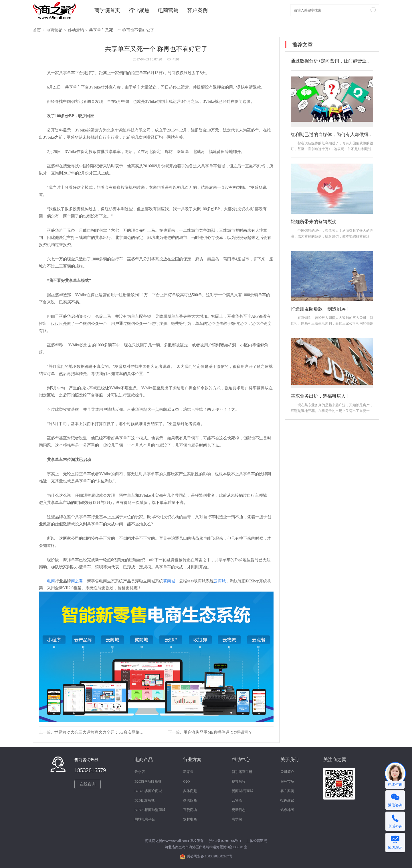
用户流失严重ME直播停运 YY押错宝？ (218, 732)
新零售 (188, 772)
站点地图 (287, 810)
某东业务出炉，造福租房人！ (320, 396)
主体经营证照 (257, 841)
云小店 (140, 772)
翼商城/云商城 (242, 791)
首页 (37, 30)
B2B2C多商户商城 (148, 791)
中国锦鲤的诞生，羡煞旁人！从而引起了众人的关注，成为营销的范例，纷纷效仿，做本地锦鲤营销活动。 (332, 236)
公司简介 (287, 772)
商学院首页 (107, 10)
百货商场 (190, 810)
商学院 (237, 819)
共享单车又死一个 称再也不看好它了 (122, 30)
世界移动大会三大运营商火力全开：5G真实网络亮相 (101, 732)
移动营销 (76, 30)
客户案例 (197, 10)
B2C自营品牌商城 (148, 781)
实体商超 (190, 791)
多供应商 (190, 800)
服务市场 (287, 781)
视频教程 (239, 781)
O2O (186, 781)
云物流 (237, 800)
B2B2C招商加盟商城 (150, 810)
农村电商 (190, 819)
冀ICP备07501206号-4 (225, 841)
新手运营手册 (242, 772)
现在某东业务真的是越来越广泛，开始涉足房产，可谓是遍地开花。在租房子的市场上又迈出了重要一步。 (332, 411)
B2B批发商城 (144, 800)
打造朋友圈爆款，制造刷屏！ (320, 309)
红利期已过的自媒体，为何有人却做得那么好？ (339, 134)
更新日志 (239, 810)
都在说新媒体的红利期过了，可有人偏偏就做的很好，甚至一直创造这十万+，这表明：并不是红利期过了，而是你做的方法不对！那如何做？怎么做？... (332, 149)
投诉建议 (287, 800)
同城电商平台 (145, 819)
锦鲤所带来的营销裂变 (314, 222)
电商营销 (168, 10)
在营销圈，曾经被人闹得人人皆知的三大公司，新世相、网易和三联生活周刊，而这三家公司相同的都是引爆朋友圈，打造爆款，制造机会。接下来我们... (332, 323)
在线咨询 (88, 784)
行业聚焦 (139, 10)
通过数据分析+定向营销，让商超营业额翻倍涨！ (340, 61)
